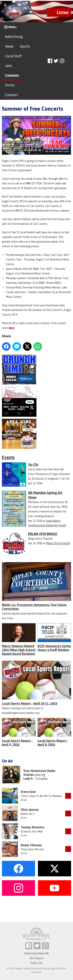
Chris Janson (30, 810)
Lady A (28, 779)
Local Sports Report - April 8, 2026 (53, 743)
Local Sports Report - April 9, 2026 (17, 743)
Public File (36, 963)
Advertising (14, 37)
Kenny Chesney (31, 845)
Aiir (53, 968)
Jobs (9, 66)
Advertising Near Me (36, 953)
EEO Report (36, 958)
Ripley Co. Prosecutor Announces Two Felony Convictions (34, 607)
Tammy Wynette (32, 827)
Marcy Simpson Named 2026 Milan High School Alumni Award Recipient (19, 650)
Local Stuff (13, 56)
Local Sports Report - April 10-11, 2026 (30, 703)
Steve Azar (28, 792)
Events (8, 457)
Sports (25, 46)
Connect (12, 95)
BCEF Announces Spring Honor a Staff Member (54, 648)
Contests (12, 75)
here (11, 328)
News (9, 46)
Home (10, 27)
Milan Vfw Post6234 (58, 543)
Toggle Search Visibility (69, 61)
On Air (10, 85)
